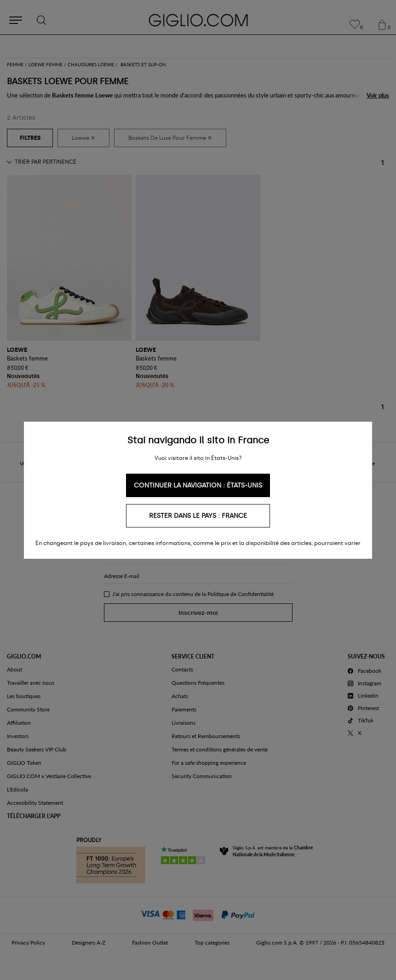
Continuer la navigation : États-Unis (198, 485)
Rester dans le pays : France (198, 516)
